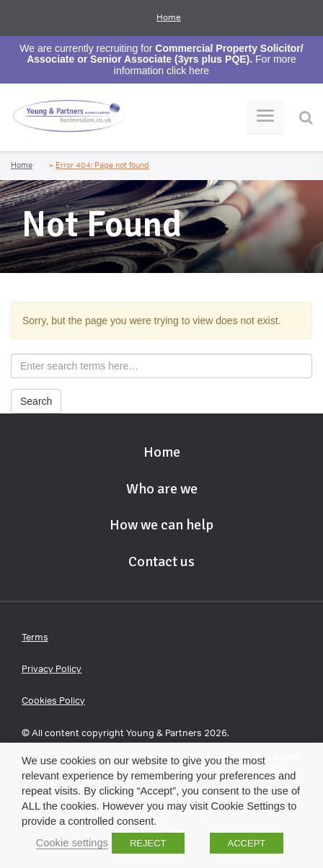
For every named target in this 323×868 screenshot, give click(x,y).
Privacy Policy (52, 669)
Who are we (162, 489)
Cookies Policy (53, 701)
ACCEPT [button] (247, 843)
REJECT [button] (148, 843)
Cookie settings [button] (72, 843)
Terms (35, 637)
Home (169, 17)
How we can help (161, 525)
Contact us (161, 561)
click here (188, 71)
